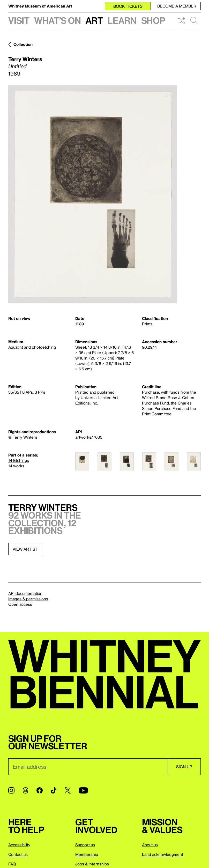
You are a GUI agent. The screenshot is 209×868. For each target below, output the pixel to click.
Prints (147, 324)
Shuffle (181, 21)
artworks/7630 (89, 437)
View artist (25, 549)
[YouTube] (83, 790)
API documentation (25, 593)
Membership (87, 854)
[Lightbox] (93, 194)
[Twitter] (68, 790)
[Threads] (25, 790)
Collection (23, 44)
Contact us (18, 854)
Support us (85, 845)
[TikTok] (54, 790)
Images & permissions (28, 599)
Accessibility (19, 845)
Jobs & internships (92, 864)
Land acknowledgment (163, 854)
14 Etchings (19, 460)
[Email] (88, 767)
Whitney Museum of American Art (40, 6)
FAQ (12, 864)
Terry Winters (25, 59)
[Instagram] (11, 790)
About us (150, 845)
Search (194, 21)
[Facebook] (40, 790)
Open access (20, 604)
